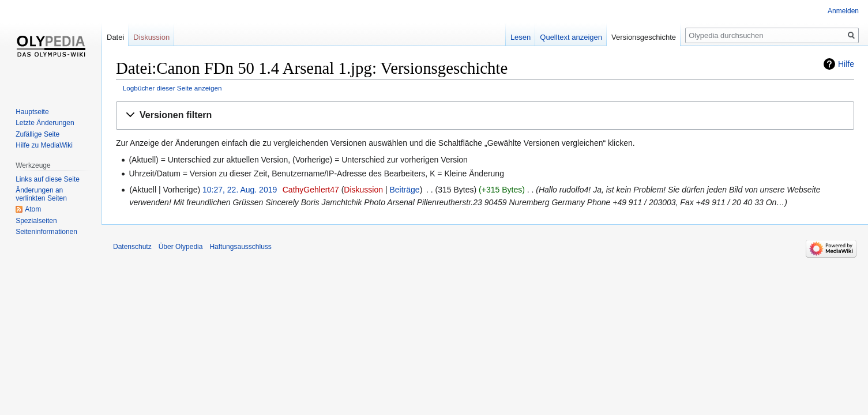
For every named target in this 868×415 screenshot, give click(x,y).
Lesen (521, 37)
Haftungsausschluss (240, 247)
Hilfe (846, 64)
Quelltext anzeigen (571, 37)
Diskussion (363, 190)
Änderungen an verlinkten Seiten (41, 194)
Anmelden (843, 11)
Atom (33, 209)
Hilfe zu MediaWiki (44, 145)
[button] (485, 116)
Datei (115, 37)
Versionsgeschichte (644, 37)
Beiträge (404, 190)
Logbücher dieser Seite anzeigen (172, 88)
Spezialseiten (36, 221)
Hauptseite (32, 112)
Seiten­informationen (46, 232)
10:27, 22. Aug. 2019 (240, 190)
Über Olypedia (181, 247)
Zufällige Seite (37, 134)
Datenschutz (132, 247)
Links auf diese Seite (48, 179)
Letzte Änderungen (45, 123)
